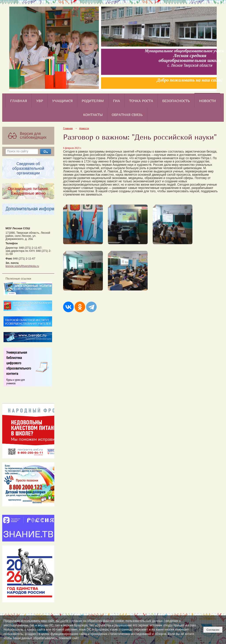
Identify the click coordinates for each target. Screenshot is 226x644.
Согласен (213, 630)
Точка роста (141, 101)
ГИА (117, 101)
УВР (40, 101)
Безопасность (176, 101)
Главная (19, 101)
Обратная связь (127, 115)
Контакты (93, 115)
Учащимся (62, 101)
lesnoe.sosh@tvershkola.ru (22, 266)
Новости (207, 101)
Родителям (93, 101)
